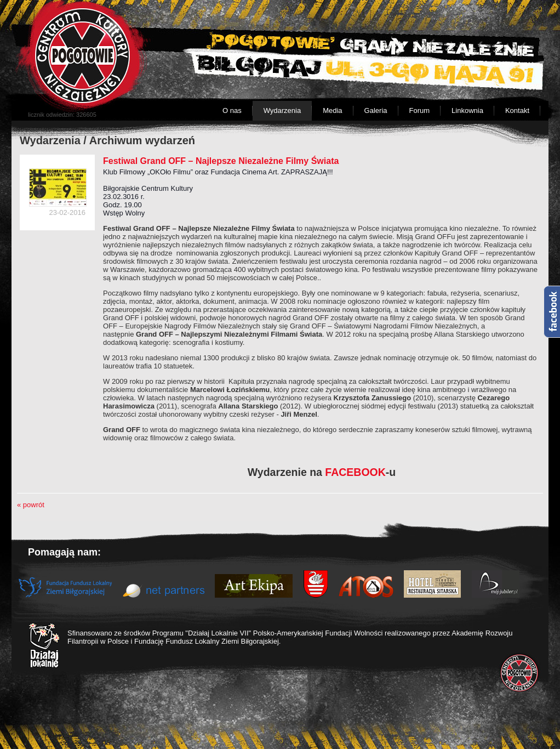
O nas (232, 110)
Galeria (376, 110)
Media (332, 110)
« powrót (31, 505)
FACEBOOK (355, 472)
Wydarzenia (282, 110)
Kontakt (517, 110)
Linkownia (467, 110)
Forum (420, 110)
